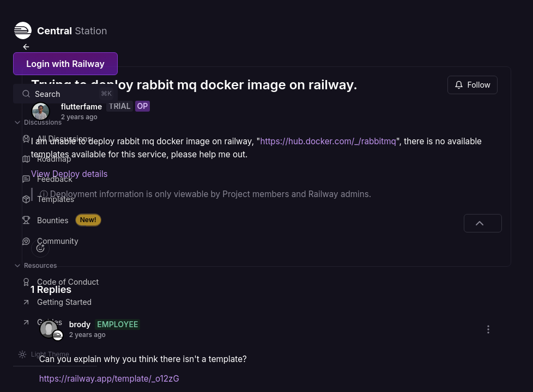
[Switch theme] (44, 354)
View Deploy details (187, 171)
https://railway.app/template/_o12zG (227, 376)
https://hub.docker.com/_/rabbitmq (220, 138)
